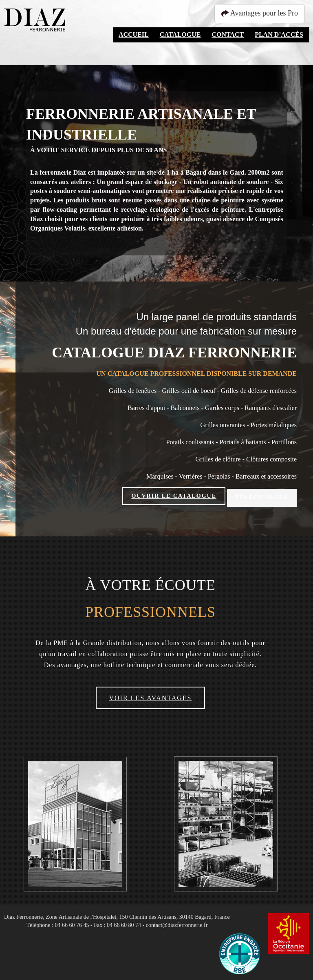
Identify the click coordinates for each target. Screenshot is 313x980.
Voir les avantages (150, 695)
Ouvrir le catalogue (174, 496)
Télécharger (262, 496)
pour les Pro (263, 13)
